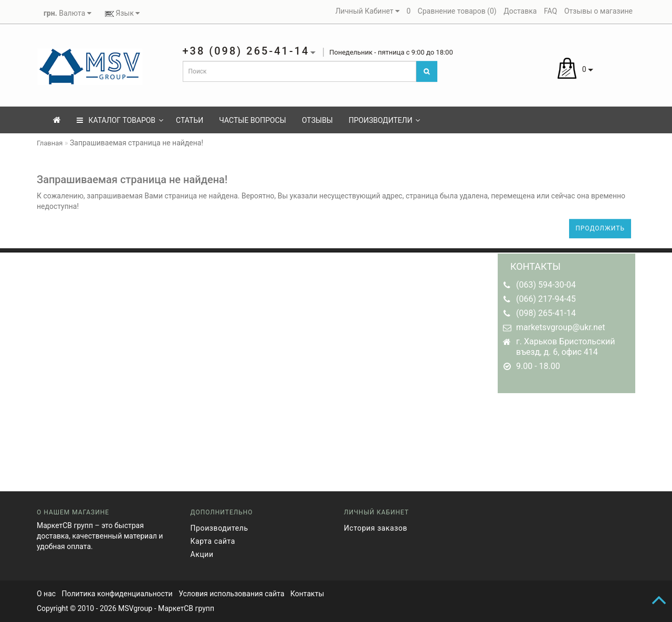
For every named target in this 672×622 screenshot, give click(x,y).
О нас (46, 594)
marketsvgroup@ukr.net (560, 327)
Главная (50, 143)
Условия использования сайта (231, 594)
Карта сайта (213, 541)
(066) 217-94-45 (546, 299)
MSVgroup (135, 608)
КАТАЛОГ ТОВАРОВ (120, 120)
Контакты (307, 594)
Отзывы (317, 120)
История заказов (376, 528)
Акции (202, 554)
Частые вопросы (253, 120)
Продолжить (600, 228)
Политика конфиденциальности (117, 594)
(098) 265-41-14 (546, 313)
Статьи (190, 120)
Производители (384, 120)
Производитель (219, 528)
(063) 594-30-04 (546, 285)
